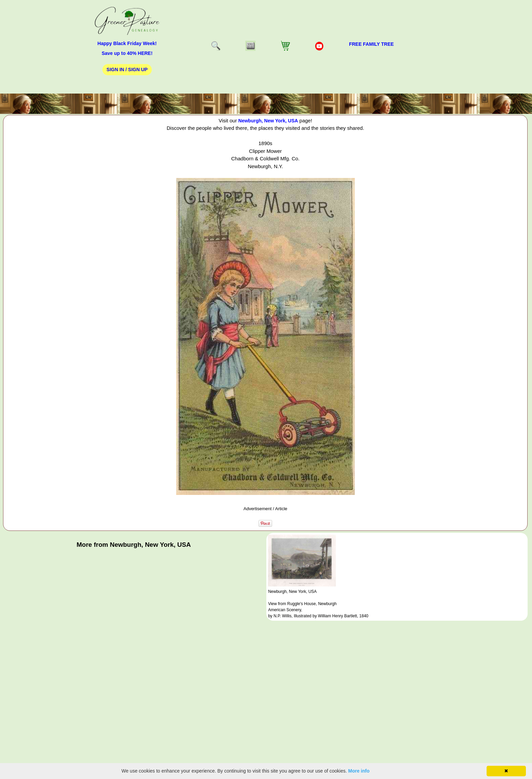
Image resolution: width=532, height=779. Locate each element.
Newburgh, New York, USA (268, 121)
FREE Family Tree (371, 44)
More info (359, 771)
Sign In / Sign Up (127, 69)
